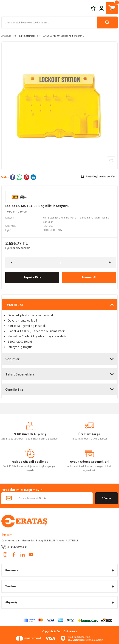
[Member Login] (102, 8)
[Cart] (112, 8)
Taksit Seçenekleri (20, 374)
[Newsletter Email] (47, 498)
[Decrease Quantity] (12, 263)
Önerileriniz (14, 389)
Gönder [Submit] (106, 498)
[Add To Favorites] (111, 161)
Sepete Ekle (32, 277)
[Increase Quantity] (110, 263)
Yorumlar (12, 359)
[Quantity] (61, 263)
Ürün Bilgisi (14, 305)
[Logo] (24, 521)
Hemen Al (89, 277)
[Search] (59, 22)
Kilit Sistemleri (51, 218)
